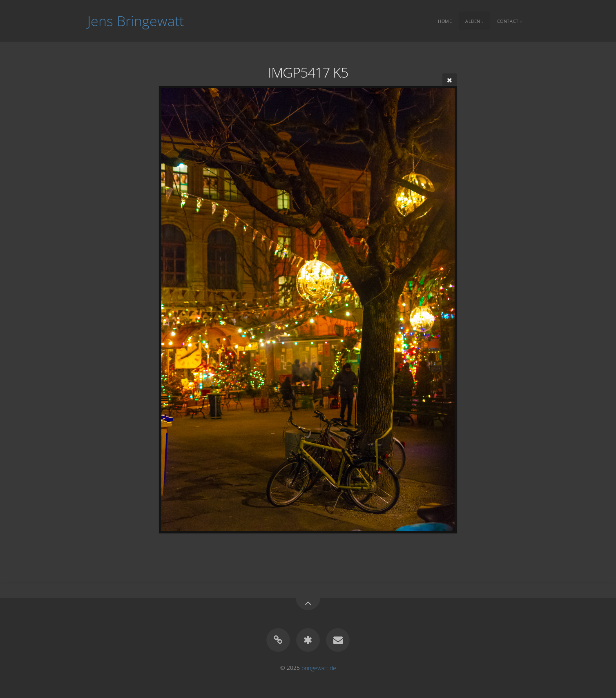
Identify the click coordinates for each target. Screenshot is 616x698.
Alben (473, 21)
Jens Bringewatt (136, 21)
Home (445, 21)
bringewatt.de (319, 668)
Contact (508, 21)
